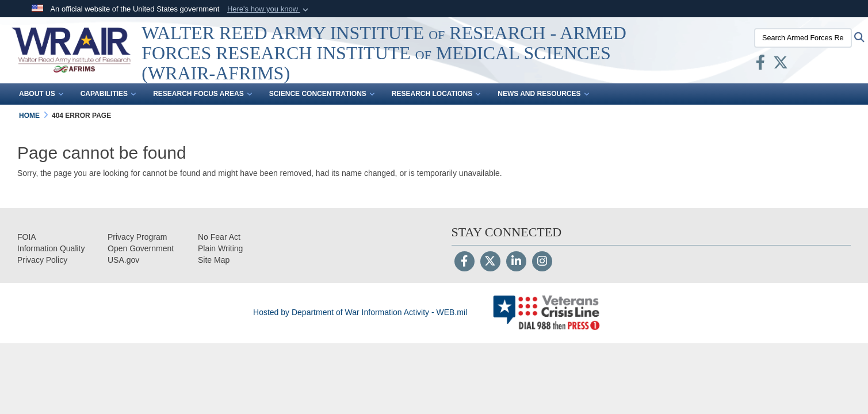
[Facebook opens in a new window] (760, 65)
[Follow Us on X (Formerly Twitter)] (490, 262)
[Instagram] (542, 262)
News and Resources (543, 94)
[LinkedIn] (516, 262)
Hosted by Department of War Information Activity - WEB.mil (360, 312)
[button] (269, 9)
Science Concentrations (322, 94)
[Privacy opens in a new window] (42, 260)
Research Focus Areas (202, 94)
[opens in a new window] (51, 248)
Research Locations (436, 94)
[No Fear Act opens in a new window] (219, 237)
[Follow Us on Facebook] (464, 262)
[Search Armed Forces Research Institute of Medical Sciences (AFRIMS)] (803, 38)
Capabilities (108, 94)
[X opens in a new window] (781, 65)
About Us (41, 94)
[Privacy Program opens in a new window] (137, 237)
